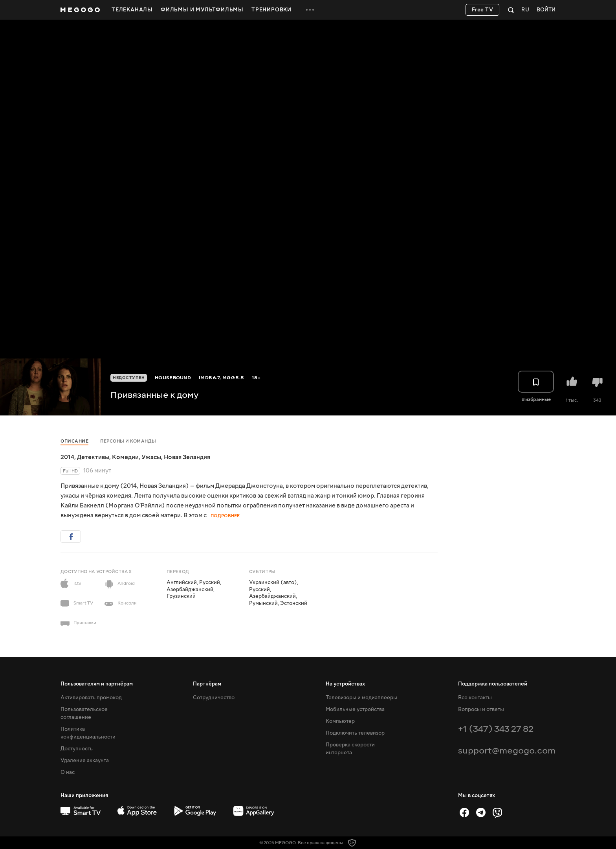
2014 (67, 457)
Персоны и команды (128, 441)
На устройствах (345, 684)
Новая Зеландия (187, 457)
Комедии (125, 457)
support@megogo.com (507, 751)
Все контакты (475, 698)
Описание (74, 441)
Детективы (93, 457)
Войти (546, 10)
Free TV (483, 10)
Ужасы (151, 457)
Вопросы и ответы (481, 709)
